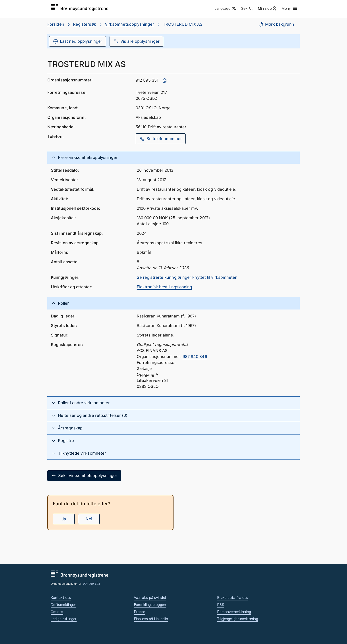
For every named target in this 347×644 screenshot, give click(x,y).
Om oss (57, 612)
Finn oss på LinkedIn (151, 619)
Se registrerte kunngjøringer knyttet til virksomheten (187, 277)
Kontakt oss (61, 598)
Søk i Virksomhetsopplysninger (84, 476)
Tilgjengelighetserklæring (237, 619)
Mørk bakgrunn (276, 24)
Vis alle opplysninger (136, 41)
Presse (140, 612)
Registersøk (85, 24)
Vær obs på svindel (150, 598)
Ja (64, 519)
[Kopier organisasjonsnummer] (165, 81)
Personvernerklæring (234, 612)
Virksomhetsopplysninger (129, 24)
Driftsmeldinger (63, 605)
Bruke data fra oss (233, 598)
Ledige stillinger (64, 619)
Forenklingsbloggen (150, 605)
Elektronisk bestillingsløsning (165, 287)
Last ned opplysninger (78, 41)
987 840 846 (195, 357)
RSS (221, 605)
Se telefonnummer (161, 139)
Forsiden (56, 24)
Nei (89, 519)
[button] (226, 9)
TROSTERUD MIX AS (183, 24)
